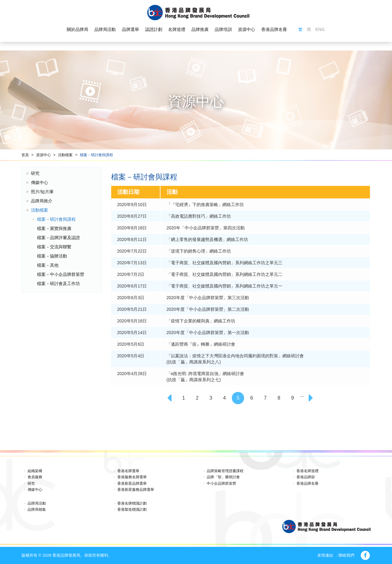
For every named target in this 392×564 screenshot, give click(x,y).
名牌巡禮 (177, 29)
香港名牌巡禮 (307, 471)
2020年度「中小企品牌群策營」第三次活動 (208, 298)
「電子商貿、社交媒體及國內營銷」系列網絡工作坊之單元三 (224, 263)
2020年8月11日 (132, 239)
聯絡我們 (346, 555)
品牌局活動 (105, 29)
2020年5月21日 (132, 309)
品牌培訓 (223, 29)
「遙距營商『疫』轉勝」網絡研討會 (201, 344)
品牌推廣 (200, 29)
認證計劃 (154, 29)
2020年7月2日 (131, 274)
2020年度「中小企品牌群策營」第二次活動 (208, 309)
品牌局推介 (42, 201)
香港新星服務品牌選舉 (136, 490)
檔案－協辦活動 (52, 256)
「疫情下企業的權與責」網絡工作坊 (201, 321)
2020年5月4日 (131, 356)
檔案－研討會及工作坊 (58, 284)
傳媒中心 (40, 182)
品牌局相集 (37, 509)
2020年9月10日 (132, 205)
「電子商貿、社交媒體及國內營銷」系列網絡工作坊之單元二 (224, 274)
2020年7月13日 (132, 263)
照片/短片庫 (42, 192)
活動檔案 (65, 155)
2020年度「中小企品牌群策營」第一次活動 (208, 333)
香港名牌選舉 (128, 471)
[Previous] (170, 398)
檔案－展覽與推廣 (54, 228)
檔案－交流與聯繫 (54, 247)
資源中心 (247, 29)
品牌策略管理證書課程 (225, 471)
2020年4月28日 (132, 374)
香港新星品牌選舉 (132, 483)
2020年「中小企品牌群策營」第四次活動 (206, 228)
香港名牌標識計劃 (132, 503)
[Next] (311, 398)
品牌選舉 (130, 29)
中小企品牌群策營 (221, 483)
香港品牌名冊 (274, 29)
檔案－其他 (48, 265)
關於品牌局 (77, 29)
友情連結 (325, 555)
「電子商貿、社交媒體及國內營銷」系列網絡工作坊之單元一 (224, 286)
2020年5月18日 (132, 321)
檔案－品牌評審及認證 (58, 238)
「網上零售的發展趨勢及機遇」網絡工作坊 (207, 239)
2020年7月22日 (132, 251)
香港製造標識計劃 (132, 509)
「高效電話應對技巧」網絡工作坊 (199, 216)
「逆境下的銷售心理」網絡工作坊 (199, 251)
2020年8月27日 (132, 216)
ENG (320, 29)
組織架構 (35, 471)
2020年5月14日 (132, 333)
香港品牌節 (306, 477)
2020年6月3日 (131, 298)
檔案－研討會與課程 (96, 155)
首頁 (25, 155)
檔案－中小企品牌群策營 (61, 274)
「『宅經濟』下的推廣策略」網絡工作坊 (205, 205)
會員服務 (35, 477)
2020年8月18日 (132, 228)
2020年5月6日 (131, 344)
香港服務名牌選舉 (132, 477)
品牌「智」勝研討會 (223, 477)
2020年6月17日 (132, 286)
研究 (35, 173)
